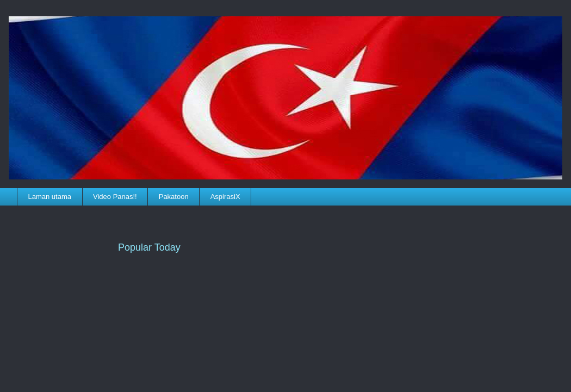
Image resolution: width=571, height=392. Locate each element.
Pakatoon (174, 197)
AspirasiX (225, 197)
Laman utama (50, 197)
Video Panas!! (115, 197)
